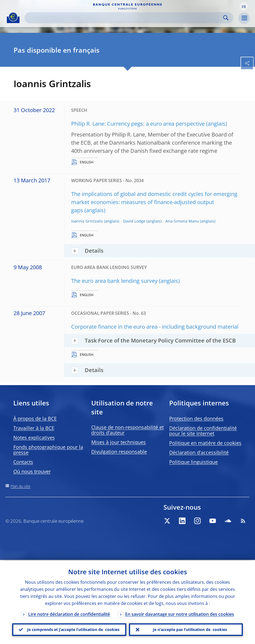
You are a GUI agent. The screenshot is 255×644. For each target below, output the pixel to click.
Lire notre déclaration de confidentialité (69, 613)
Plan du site (21, 486)
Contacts (23, 462)
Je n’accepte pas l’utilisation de (190, 629)
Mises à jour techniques (119, 442)
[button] (244, 6)
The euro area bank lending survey (114, 281)
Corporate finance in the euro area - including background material (155, 327)
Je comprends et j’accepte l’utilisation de (73, 629)
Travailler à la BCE (34, 428)
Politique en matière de (205, 443)
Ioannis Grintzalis (87, 221)
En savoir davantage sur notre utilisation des (180, 613)
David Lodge (134, 221)
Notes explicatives (34, 437)
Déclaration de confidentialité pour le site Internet (203, 431)
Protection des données (196, 418)
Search (226, 18)
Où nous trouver (32, 471)
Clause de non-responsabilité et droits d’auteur (127, 430)
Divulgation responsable (119, 452)
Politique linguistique (193, 462)
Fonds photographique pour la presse (48, 450)
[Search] (125, 18)
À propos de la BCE (35, 418)
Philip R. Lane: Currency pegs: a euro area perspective (138, 124)
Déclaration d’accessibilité (199, 452)
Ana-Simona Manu (182, 221)
